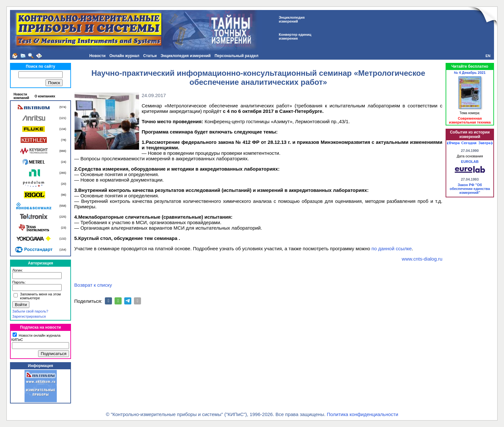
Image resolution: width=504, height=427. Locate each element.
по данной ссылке (392, 248)
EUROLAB (470, 162)
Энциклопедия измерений (186, 56)
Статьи (150, 56)
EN (488, 56)
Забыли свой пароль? (30, 311)
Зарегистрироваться (29, 316)
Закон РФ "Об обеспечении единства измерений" (470, 189)
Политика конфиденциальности (363, 414)
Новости (97, 56)
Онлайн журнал (124, 56)
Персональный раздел (237, 56)
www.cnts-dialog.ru (422, 259)
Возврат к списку (93, 285)
